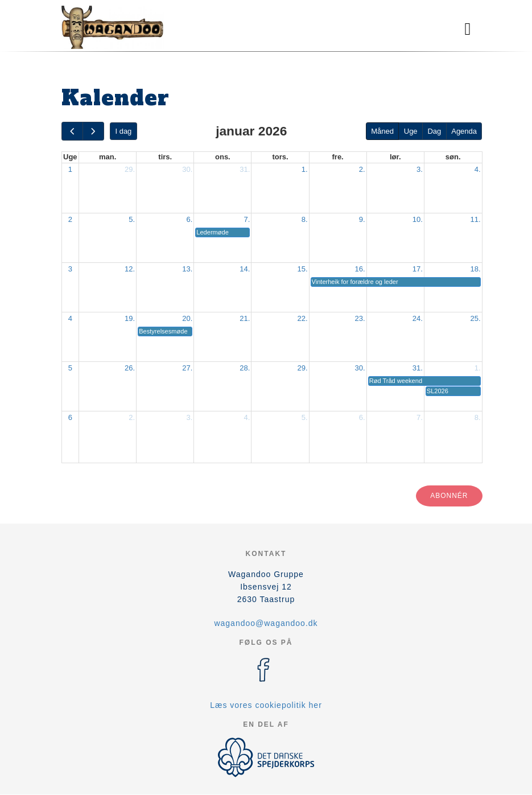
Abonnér (449, 496)
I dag (123, 131)
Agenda (464, 131)
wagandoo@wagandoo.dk (266, 623)
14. (245, 269)
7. (247, 219)
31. (245, 169)
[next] (93, 131)
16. (360, 269)
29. (130, 169)
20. (187, 318)
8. (305, 219)
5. (132, 219)
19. (130, 318)
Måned (382, 131)
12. (130, 269)
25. (475, 318)
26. (130, 368)
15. (302, 269)
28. (245, 368)
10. (418, 219)
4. (478, 169)
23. (360, 318)
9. (362, 219)
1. (305, 169)
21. (245, 318)
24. (418, 318)
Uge (411, 131)
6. (189, 219)
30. (187, 169)
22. (302, 318)
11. (475, 219)
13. (187, 269)
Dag (434, 131)
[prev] (72, 131)
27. (187, 368)
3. (420, 169)
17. (418, 269)
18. (475, 269)
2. (362, 169)
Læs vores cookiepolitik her (266, 705)
